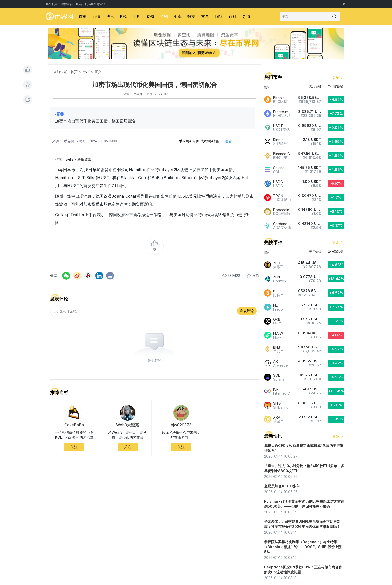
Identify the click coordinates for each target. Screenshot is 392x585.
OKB (277, 319)
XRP (277, 417)
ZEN (277, 277)
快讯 (110, 16)
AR (276, 361)
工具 (136, 16)
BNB (277, 347)
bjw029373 (181, 425)
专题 (150, 16)
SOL (277, 375)
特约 (164, 16)
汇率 (178, 16)
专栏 (86, 72)
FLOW (278, 333)
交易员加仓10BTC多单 (282, 486)
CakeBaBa (74, 425)
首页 (83, 16)
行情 (96, 16)
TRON (278, 196)
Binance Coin (284, 154)
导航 (246, 16)
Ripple (278, 140)
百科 (233, 16)
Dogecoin (281, 210)
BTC (277, 291)
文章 (205, 16)
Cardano (280, 224)
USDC (278, 182)
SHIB (277, 403)
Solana (279, 168)
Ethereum (281, 112)
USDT (278, 126)
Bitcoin (279, 98)
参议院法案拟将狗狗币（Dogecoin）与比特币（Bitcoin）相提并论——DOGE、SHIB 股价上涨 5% (303, 547)
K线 (123, 16)
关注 (74, 447)
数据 (191, 16)
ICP (276, 389)
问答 (219, 16)
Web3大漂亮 (128, 425)
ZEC (277, 263)
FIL (275, 305)
